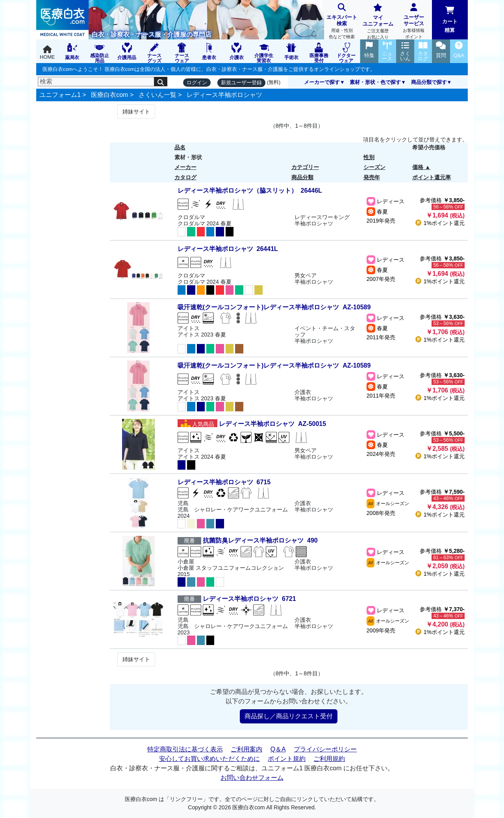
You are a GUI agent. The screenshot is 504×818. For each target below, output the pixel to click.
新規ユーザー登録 (241, 83)
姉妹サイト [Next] (136, 112)
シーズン (374, 167)
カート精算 (450, 20)
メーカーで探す (322, 82)
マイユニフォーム (378, 22)
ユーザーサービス (414, 22)
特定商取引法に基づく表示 (185, 749)
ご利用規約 (329, 759)
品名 (180, 147)
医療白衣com (109, 95)
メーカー (185, 167)
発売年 (372, 177)
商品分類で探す (429, 82)
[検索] (96, 82)
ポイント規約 (287, 759)
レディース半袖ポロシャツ (224, 95)
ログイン (197, 83)
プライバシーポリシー (325, 749)
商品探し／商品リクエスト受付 (289, 716)
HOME (47, 53)
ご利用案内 (246, 749)
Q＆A (278, 749)
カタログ (185, 177)
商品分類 (302, 177)
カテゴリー (305, 167)
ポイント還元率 (432, 177)
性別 (369, 157)
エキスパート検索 (342, 22)
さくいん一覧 (157, 95)
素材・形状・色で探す (375, 82)
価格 (418, 167)
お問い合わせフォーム (252, 778)
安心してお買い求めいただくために (209, 759)
